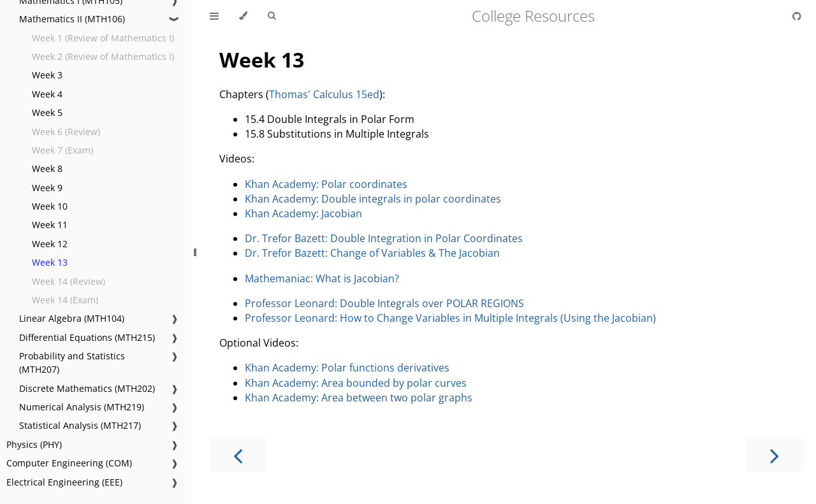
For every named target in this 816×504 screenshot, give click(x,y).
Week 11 (50, 225)
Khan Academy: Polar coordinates (326, 184)
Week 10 (50, 206)
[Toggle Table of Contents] (214, 16)
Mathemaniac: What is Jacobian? (322, 278)
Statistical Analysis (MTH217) (80, 425)
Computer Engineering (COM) (69, 463)
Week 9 (47, 188)
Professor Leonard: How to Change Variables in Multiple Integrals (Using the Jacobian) (450, 318)
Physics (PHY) (34, 444)
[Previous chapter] (238, 455)
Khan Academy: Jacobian (303, 213)
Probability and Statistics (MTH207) (72, 363)
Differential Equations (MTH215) (87, 337)
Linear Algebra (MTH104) (72, 318)
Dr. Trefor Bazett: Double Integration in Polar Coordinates (384, 238)
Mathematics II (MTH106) (72, 19)
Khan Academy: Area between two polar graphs (359, 398)
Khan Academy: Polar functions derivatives (347, 368)
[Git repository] (797, 16)
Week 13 (50, 262)
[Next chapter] (775, 455)
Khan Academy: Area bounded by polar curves (356, 383)
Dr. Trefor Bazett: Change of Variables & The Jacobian (372, 253)
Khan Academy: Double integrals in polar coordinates (373, 199)
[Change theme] (243, 16)
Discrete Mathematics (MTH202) (87, 388)
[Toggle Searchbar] (272, 16)
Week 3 (47, 75)
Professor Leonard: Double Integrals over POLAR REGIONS (384, 303)
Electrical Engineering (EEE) (64, 482)
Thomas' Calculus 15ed (324, 94)
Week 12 (50, 244)
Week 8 (47, 169)
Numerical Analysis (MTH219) (82, 407)
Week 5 (47, 112)
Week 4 (47, 94)
